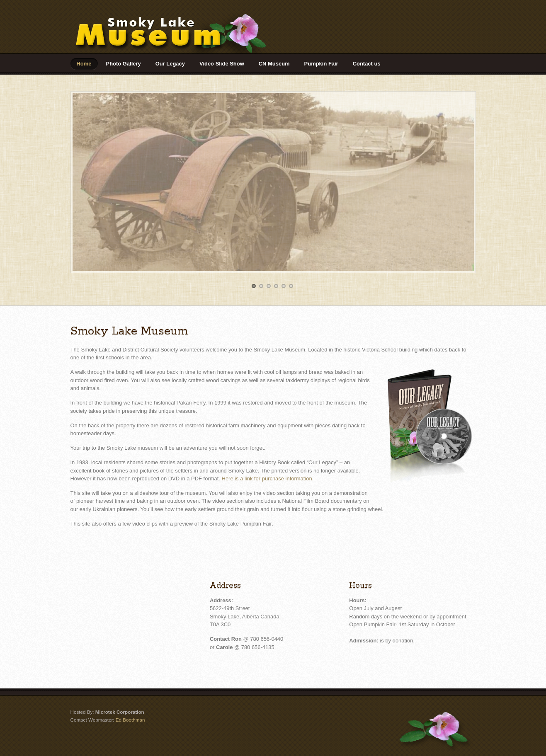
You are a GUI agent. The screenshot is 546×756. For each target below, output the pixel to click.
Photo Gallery (124, 64)
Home (84, 64)
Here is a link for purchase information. (268, 479)
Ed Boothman (130, 720)
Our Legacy (170, 64)
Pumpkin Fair (321, 64)
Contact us (367, 64)
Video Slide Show (222, 64)
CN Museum (274, 64)
